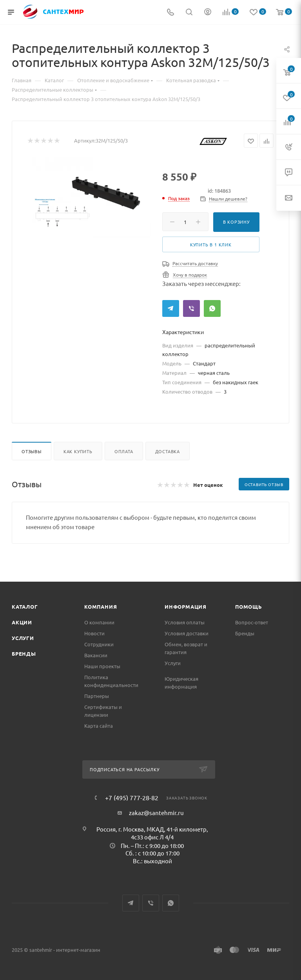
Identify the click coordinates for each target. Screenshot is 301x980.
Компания (101, 607)
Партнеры (97, 696)
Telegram (171, 308)
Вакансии (96, 655)
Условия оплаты (185, 622)
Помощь (249, 607)
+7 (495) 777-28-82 (132, 797)
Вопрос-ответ (252, 622)
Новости (94, 633)
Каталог (25, 607)
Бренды (24, 654)
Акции (22, 622)
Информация (186, 607)
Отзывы (32, 451)
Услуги (23, 638)
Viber (191, 308)
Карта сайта (99, 726)
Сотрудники (99, 644)
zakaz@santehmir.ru (156, 813)
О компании (99, 622)
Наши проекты (102, 666)
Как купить (78, 451)
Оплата (124, 451)
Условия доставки (187, 633)
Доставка (168, 451)
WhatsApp (212, 308)
